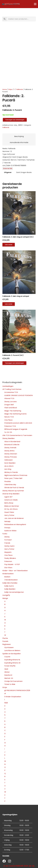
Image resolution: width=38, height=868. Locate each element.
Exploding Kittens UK (12, 663)
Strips (10, 89)
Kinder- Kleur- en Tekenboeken (15, 571)
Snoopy (7, 528)
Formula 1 (8, 540)
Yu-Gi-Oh (8, 432)
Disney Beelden (9, 438)
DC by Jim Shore (11, 509)
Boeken (7, 577)
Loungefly (6, 595)
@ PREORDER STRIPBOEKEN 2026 (17, 690)
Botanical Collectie (12, 445)
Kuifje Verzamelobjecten (14, 592)
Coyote (7, 657)
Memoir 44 (9, 678)
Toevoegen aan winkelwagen (15, 120)
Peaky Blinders (10, 558)
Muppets (8, 552)
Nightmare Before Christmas (16, 475)
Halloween (9, 460)
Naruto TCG (9, 417)
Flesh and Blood (11, 408)
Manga (5, 598)
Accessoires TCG (11, 392)
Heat (6, 669)
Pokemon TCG (10, 426)
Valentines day (10, 485)
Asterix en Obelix (11, 500)
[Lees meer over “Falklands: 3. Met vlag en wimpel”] (9, 304)
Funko (5, 534)
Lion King (8, 469)
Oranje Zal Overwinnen (13, 681)
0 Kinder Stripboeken (13, 697)
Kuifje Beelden (10, 589)
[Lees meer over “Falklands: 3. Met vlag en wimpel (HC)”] (9, 245)
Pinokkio (8, 481)
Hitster (7, 672)
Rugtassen (7, 644)
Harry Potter (9, 515)
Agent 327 (8, 497)
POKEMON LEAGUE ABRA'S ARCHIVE (18, 423)
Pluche (5, 638)
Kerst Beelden (10, 463)
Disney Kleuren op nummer (13, 491)
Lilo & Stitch (9, 466)
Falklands (20, 89)
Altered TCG (9, 398)
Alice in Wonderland (12, 442)
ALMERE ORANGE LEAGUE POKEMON (18, 395)
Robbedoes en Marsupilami (15, 524)
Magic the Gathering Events (15, 414)
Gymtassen (9, 647)
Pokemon (8, 561)
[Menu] (35, 4)
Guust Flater (9, 512)
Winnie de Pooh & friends (14, 488)
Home (5, 89)
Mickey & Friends (11, 472)
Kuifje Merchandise (10, 583)
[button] (14, 363)
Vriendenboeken (11, 580)
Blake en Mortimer (12, 506)
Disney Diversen (11, 454)
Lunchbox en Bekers (12, 650)
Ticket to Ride (10, 684)
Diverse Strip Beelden (11, 494)
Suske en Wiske (10, 531)
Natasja (7, 521)
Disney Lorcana (10, 402)
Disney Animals (10, 448)
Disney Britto (9, 451)
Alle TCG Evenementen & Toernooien (17, 435)
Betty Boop (9, 503)
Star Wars (8, 568)
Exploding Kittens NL (12, 660)
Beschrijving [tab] (19, 136)
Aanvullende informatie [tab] (19, 142)
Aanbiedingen (8, 386)
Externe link (8, 168)
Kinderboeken (8, 574)
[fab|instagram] (10, 861)
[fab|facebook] (4, 861)
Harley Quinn (9, 546)
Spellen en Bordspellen (12, 654)
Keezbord (8, 675)
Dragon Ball (9, 405)
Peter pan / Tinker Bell (13, 478)
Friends (7, 543)
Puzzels (5, 641)
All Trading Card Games (12, 389)
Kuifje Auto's (9, 586)
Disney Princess (11, 457)
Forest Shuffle (10, 666)
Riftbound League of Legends (16, 429)
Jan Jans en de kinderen (14, 518)
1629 (6, 703)
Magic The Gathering (13, 411)
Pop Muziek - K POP (12, 564)
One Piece (8, 420)
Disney (7, 537)
